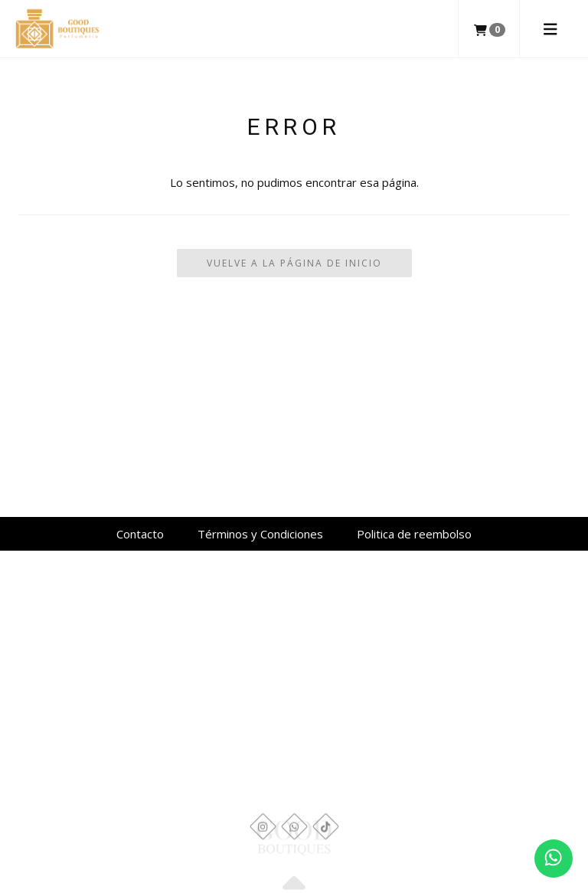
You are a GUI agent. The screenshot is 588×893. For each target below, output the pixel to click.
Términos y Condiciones (260, 534)
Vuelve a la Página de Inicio (294, 263)
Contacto (140, 534)
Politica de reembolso (414, 534)
